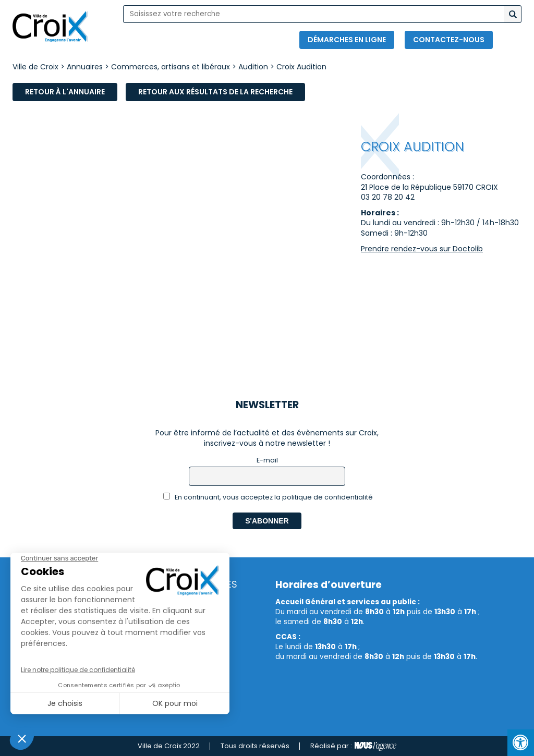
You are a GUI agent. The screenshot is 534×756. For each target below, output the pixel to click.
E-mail (267, 460)
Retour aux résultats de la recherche (215, 92)
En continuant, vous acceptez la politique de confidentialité (268, 497)
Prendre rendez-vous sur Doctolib (422, 249)
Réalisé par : (353, 746)
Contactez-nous (449, 40)
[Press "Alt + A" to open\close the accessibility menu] (521, 743)
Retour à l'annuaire (65, 92)
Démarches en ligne (347, 40)
